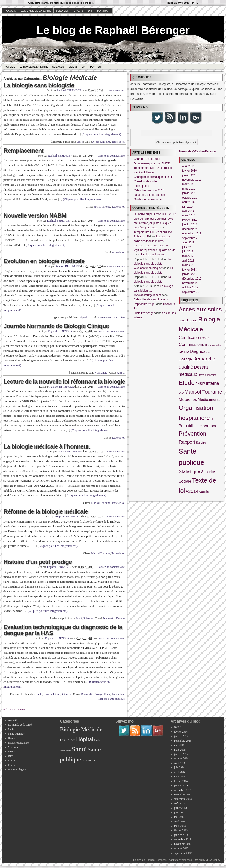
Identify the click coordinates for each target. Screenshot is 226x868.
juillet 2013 (189, 247)
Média (97, 740)
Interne (106, 207)
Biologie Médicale (18, 743)
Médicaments (209, 400)
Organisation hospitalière (111, 317)
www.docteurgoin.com (147, 295)
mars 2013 (189, 265)
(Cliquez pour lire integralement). (102, 134)
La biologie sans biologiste (39, 85)
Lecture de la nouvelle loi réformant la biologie (64, 382)
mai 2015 (188, 184)
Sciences (62, 11)
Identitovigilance (144, 172)
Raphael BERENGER (69, 90)
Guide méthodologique (148, 199)
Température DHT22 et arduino (153, 168)
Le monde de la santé (36, 11)
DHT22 (184, 352)
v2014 (192, 491)
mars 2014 (189, 215)
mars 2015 (189, 189)
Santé (80, 142)
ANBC (121, 373)
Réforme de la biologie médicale (46, 511)
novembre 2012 (192, 283)
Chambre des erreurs (147, 159)
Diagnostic (109, 618)
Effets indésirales (207, 375)
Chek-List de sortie (145, 181)
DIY (90, 11)
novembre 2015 (192, 180)
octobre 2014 (190, 198)
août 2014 (188, 202)
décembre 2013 (192, 229)
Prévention (118, 694)
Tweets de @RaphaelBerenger (198, 151)
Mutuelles (188, 399)
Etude (107, 694)
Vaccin (204, 492)
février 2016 (189, 171)
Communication (214, 345)
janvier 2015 (190, 193)
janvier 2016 (190, 175)
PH (212, 419)
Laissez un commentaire (111, 156)
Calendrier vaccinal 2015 (149, 190)
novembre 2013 (192, 234)
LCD (181, 393)
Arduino (192, 320)
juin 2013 (188, 252)
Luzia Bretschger (144, 313)
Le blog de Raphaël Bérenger (113, 30)
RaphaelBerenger (145, 304)
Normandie (101, 373)
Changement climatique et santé (154, 177)
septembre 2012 (192, 292)
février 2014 (189, 220)
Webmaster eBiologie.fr (148, 268)
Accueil (10, 11)
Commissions (192, 344)
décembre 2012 (192, 279)
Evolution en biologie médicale (44, 261)
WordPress (185, 860)
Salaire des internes (153, 255)
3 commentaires (116, 452)
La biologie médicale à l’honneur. (47, 446)
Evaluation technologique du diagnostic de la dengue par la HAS (63, 630)
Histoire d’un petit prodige (38, 562)
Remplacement (23, 151)
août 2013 (188, 243)
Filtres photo (141, 186)
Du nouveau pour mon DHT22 (152, 163)
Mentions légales (18, 770)
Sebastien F (141, 237)
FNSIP (97, 207)
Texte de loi (118, 142)
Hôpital (83, 317)
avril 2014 (188, 211)
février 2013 (189, 270)
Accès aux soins (101, 142)
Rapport (102, 699)
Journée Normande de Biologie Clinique (56, 326)
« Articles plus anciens (17, 709)
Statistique (189, 471)
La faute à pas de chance (149, 195)
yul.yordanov (213, 860)
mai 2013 (188, 256)
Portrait (104, 11)
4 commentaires (116, 90)
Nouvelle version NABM (35, 215)
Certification (190, 337)
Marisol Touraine (101, 503)
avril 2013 (188, 261)
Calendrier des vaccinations (151, 299)
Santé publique (52, 694)
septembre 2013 (192, 238)
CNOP (206, 338)
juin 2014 (188, 207)
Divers (78, 11)
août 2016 (188, 166)
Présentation (207, 426)
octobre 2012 (190, 287)
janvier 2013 (190, 274)
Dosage (120, 618)
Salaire (201, 443)
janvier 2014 (190, 225)
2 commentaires (116, 266)
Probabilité (188, 426)
